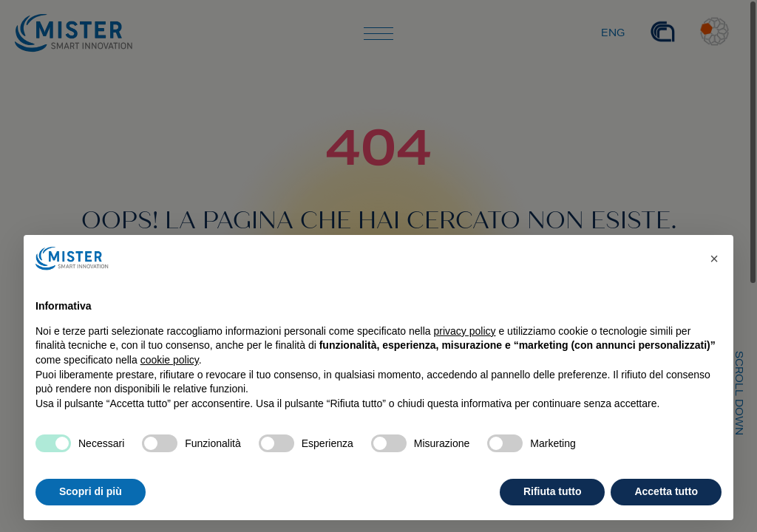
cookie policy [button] (170, 360)
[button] (714, 259)
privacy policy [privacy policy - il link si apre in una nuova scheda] (465, 331)
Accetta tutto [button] (666, 491)
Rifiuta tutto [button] (553, 491)
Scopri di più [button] (91, 491)
